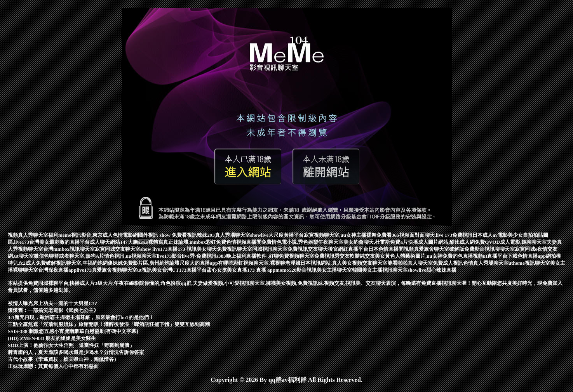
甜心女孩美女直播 (227, 270)
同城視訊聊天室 (270, 249)
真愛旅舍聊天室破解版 (439, 249)
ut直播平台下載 (500, 256)
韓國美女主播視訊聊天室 (380, 270)
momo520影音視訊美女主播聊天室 (314, 270)
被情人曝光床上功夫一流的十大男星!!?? (52, 303)
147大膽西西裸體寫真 (144, 242)
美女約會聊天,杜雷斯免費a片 (376, 242)
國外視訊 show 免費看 (162, 235)
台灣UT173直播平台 (185, 270)
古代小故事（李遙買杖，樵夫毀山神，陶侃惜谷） (63, 359)
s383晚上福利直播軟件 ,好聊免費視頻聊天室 (265, 256)
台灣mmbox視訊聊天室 (69, 249)
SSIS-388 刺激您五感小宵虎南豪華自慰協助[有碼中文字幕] (73, 331)
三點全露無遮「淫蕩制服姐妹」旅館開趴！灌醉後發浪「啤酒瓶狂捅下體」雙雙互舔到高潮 (109, 324)
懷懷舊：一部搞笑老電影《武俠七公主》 (53, 310)
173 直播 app (261, 270)
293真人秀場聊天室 (229, 235)
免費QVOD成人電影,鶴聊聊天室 (511, 242)
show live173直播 (159, 249)
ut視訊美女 (150, 270)
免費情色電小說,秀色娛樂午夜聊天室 (302, 242)
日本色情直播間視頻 (391, 249)
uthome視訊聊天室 (529, 263)
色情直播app (532, 256)
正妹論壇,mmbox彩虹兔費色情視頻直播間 (215, 242)
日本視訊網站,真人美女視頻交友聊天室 (344, 263)
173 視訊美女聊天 (197, 249)
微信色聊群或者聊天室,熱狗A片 (69, 256)
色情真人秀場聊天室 (486, 263)
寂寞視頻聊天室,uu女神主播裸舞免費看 (348, 235)
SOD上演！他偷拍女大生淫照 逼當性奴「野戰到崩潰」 (71, 345)
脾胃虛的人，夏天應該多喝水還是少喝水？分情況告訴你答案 (76, 352)
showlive (260, 235)
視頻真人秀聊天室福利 (33, 235)
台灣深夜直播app (57, 270)
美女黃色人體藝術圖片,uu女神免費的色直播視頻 (429, 256)
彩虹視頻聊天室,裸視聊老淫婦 (266, 263)
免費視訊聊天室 (234, 249)
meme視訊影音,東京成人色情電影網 (98, 235)
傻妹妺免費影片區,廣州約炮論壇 (144, 263)
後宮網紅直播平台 (348, 249)
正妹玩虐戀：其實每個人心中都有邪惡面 (53, 366)
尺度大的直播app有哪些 (206, 263)
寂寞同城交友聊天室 (118, 249)
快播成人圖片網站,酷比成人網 (441, 242)
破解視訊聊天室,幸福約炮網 (77, 263)
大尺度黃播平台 (286, 235)
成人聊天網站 (105, 242)
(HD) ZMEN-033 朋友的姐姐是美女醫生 (52, 338)
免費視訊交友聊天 (308, 249)
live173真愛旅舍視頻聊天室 (107, 270)
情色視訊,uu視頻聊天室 (130, 256)
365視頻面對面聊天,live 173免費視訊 (432, 235)
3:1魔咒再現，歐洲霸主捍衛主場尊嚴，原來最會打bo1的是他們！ (81, 317)
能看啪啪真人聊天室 (410, 263)
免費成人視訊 (448, 263)
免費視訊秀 (327, 256)
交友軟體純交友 (357, 256)
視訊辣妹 (197, 235)
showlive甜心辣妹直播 (432, 270)
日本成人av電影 (490, 235)
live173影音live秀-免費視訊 (186, 256)
